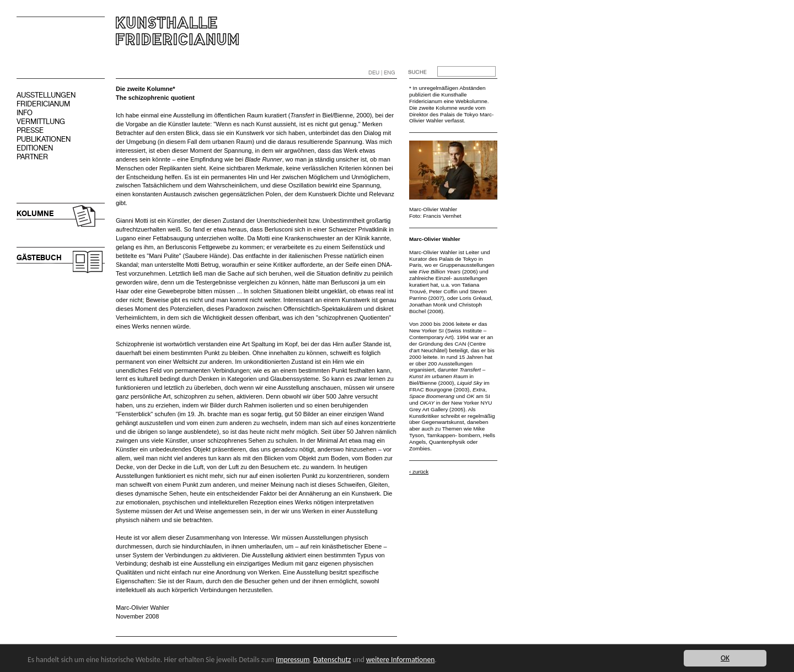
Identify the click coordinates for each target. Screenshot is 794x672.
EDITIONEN (35, 148)
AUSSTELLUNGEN (46, 95)
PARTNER (32, 157)
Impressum (293, 660)
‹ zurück (419, 472)
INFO (25, 113)
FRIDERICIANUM (43, 104)
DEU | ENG (382, 72)
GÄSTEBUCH (39, 258)
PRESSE (30, 130)
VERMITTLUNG (41, 122)
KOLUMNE (35, 214)
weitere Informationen (400, 660)
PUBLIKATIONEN (44, 139)
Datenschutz (332, 660)
